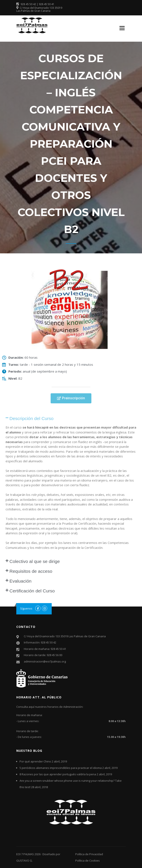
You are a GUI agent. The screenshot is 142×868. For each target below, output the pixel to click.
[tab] (71, 418)
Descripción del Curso (31, 418)
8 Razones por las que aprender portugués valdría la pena (58, 774)
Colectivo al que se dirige (35, 561)
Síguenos (26, 608)
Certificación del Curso (32, 591)
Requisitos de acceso (31, 571)
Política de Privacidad (89, 854)
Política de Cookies (88, 861)
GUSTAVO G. (24, 861)
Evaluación (20, 581)
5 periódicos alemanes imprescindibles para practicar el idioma (61, 768)
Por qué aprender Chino (35, 761)
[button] (71, 398)
